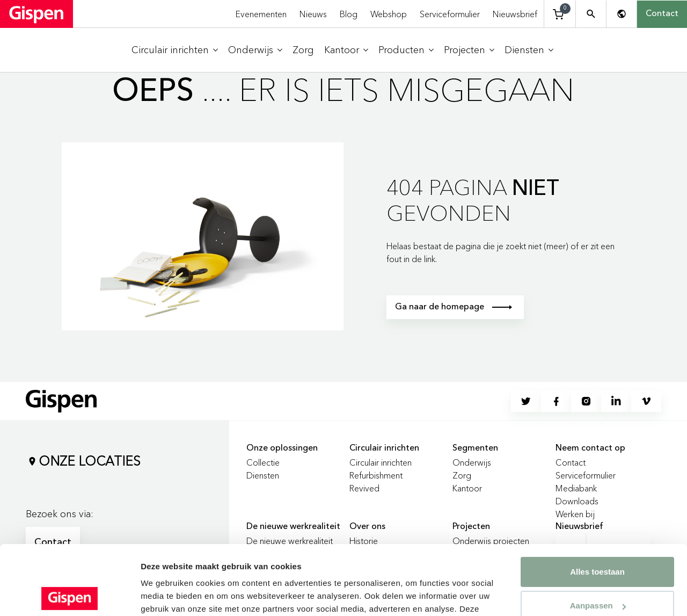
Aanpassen (598, 536)
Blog (349, 14)
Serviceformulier (450, 14)
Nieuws (313, 14)
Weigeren (597, 570)
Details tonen (166, 595)
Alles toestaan (597, 502)
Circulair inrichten (381, 462)
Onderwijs (472, 462)
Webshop (389, 14)
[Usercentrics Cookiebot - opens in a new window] (70, 595)
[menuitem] (175, 50)
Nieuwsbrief (515, 14)
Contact (662, 14)
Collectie (263, 462)
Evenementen (261, 14)
